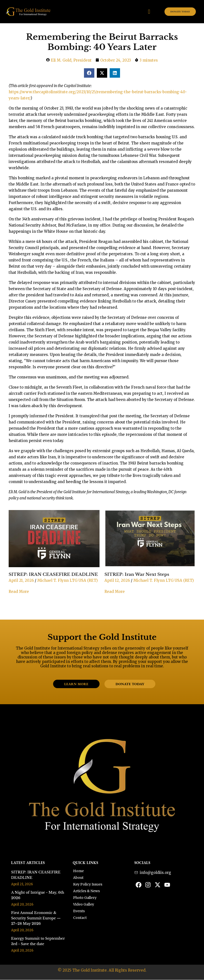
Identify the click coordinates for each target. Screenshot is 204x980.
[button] (89, 73)
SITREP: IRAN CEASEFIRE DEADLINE (53, 574)
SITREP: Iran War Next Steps (137, 574)
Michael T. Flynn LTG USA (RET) (68, 580)
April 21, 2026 (21, 580)
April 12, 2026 (117, 580)
